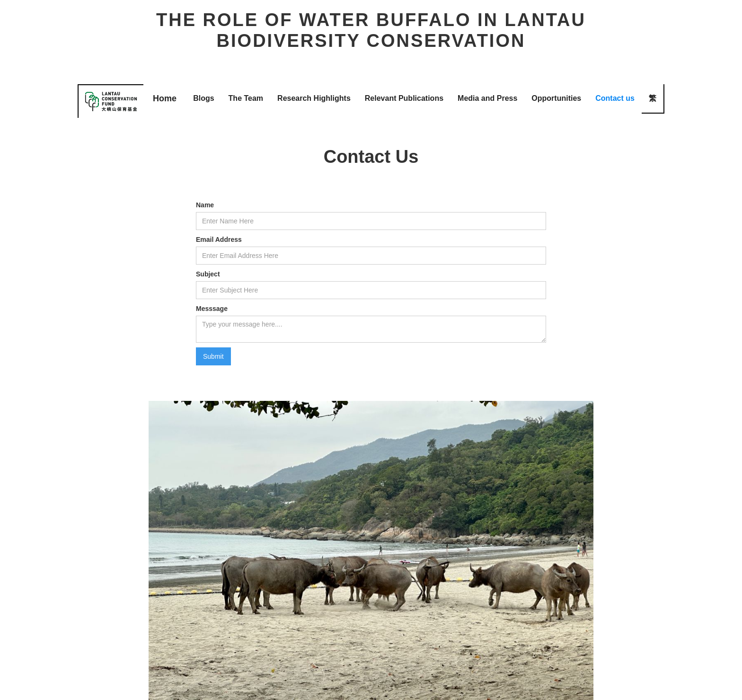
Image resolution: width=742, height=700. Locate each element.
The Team (246, 98)
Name (205, 205)
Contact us (615, 98)
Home (165, 98)
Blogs (203, 98)
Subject (208, 274)
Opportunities (556, 98)
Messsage (212, 309)
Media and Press (487, 98)
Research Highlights (314, 98)
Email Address (219, 239)
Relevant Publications (404, 98)
